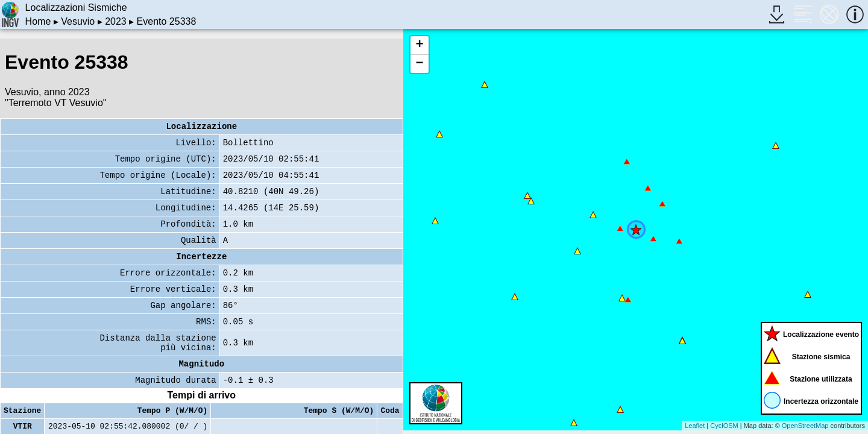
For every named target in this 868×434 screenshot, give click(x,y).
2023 (116, 21)
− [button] (419, 64)
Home (38, 21)
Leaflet (695, 426)
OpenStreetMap (805, 426)
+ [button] (419, 45)
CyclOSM (724, 426)
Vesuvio (78, 21)
